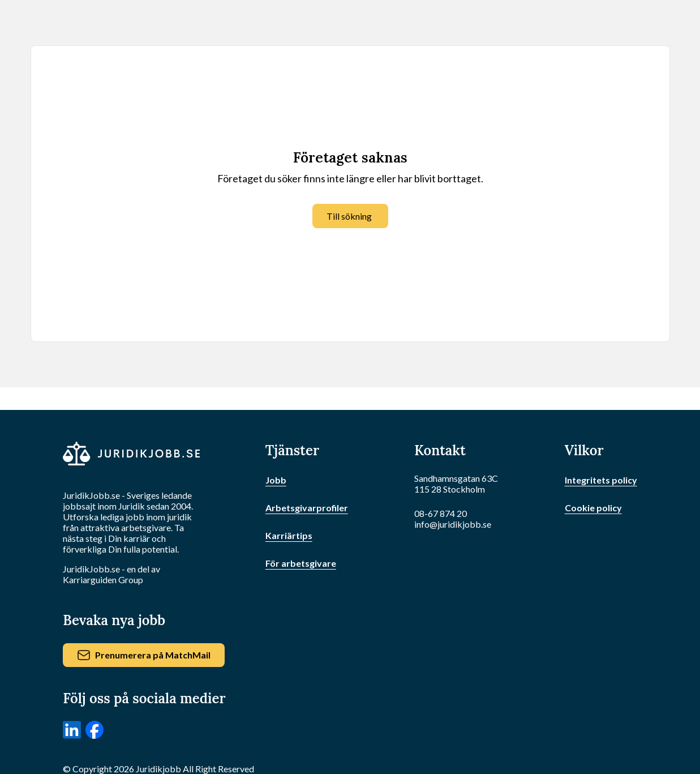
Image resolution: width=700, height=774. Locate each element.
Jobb (276, 480)
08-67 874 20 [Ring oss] (441, 513)
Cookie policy (593, 508)
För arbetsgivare (301, 563)
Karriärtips (289, 535)
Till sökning (349, 216)
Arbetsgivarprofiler (307, 508)
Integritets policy (601, 480)
